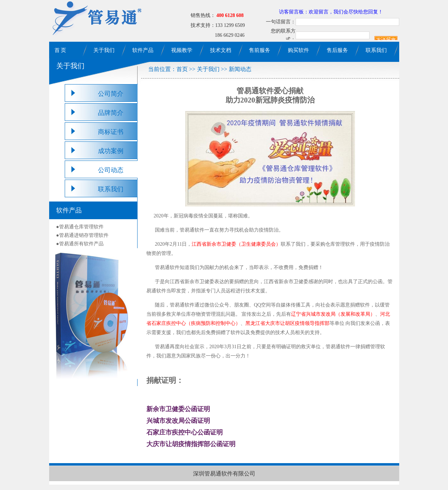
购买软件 (298, 50)
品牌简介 (111, 113)
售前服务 (260, 50)
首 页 (60, 50)
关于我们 (104, 50)
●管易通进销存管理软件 (82, 235)
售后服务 (337, 50)
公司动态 (111, 170)
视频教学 (182, 50)
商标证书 (111, 132)
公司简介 (111, 94)
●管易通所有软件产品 (80, 244)
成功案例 (111, 151)
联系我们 (376, 50)
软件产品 (143, 50)
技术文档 (221, 50)
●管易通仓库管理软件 (80, 227)
